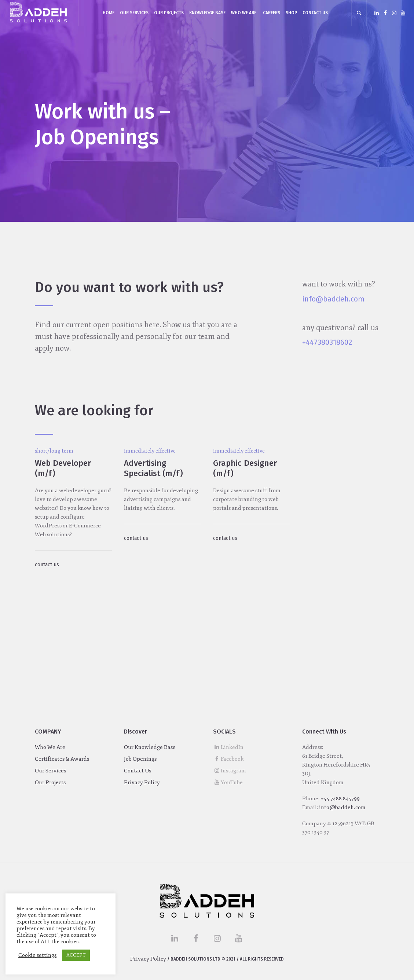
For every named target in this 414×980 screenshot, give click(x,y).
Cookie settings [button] (37, 955)
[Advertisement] (207, 647)
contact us (47, 565)
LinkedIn (232, 747)
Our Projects (50, 782)
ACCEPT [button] (76, 955)
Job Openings (140, 759)
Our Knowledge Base (150, 747)
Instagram (233, 771)
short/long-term (54, 451)
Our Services (50, 771)
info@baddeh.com (333, 299)
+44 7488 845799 (340, 799)
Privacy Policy (142, 782)
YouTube (232, 782)
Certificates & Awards (62, 759)
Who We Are (50, 747)
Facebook (232, 759)
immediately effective (150, 451)
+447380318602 (327, 342)
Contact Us (138, 771)
